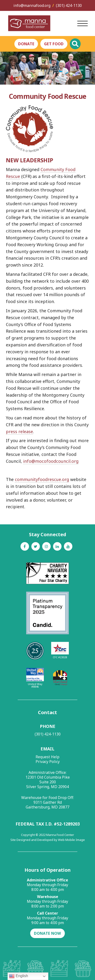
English (19, 976)
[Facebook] (25, 546)
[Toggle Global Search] (75, 44)
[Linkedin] (57, 546)
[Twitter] (36, 546)
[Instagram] (46, 546)
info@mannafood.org (32, 5)
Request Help (47, 757)
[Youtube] (68, 546)
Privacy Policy (48, 762)
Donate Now (47, 933)
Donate (26, 44)
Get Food (54, 44)
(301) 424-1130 (69, 5)
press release (19, 431)
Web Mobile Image (71, 840)
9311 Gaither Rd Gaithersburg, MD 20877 (47, 805)
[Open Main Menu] (83, 23)
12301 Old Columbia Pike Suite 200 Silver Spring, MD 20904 (48, 782)
